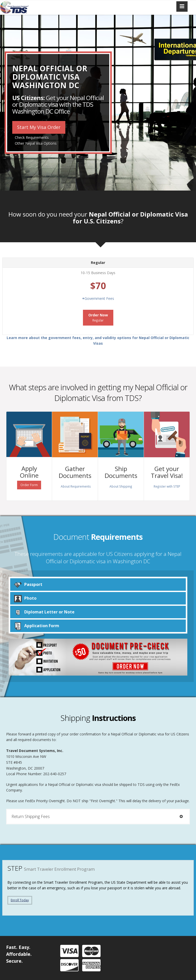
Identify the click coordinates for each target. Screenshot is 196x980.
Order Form (29, 485)
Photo (25, 598)
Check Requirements (32, 137)
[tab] (98, 817)
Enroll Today (20, 900)
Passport (28, 585)
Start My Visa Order (39, 127)
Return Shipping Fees (98, 817)
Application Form (37, 626)
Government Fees (98, 298)
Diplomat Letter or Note (44, 612)
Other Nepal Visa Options (36, 143)
